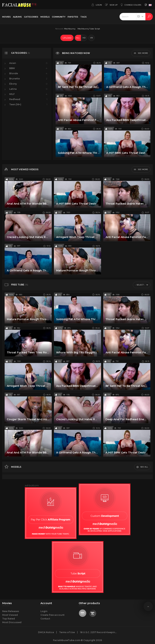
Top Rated (8, 619)
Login (44, 611)
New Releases (11, 611)
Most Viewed (10, 615)
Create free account (52, 615)
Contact (45, 619)
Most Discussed (12, 622)
